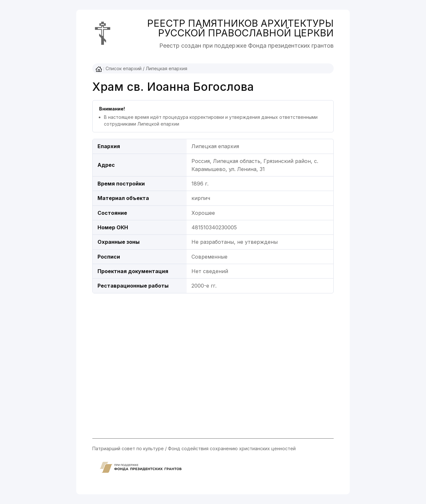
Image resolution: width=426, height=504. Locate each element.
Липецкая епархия (167, 68)
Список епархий (124, 68)
